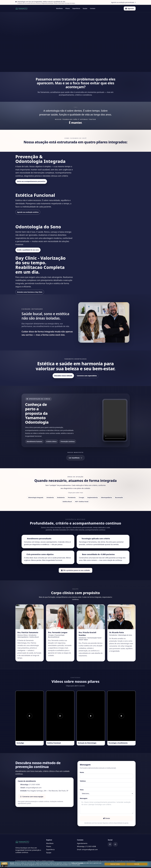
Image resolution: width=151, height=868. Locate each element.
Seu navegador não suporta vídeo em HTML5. (115, 420)
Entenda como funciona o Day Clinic (30, 292)
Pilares (68, 8)
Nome (82, 772)
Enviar (107, 818)
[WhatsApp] (115, 844)
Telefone (83, 781)
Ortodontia (50, 497)
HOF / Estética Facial (82, 501)
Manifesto (59, 8)
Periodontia (72, 497)
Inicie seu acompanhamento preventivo (32, 181)
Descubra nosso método (63, 376)
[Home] (21, 8)
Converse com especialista (87, 376)
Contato (93, 8)
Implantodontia (92, 497)
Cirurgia (82, 497)
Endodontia (61, 497)
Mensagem (84, 798)
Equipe (85, 8)
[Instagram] (110, 844)
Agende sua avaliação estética (28, 212)
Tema (82, 790)
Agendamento (82, 843)
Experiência (76, 8)
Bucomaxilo (119, 497)
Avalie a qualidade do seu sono (29, 250)
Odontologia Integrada (36, 497)
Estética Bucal (67, 501)
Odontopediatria (106, 497)
